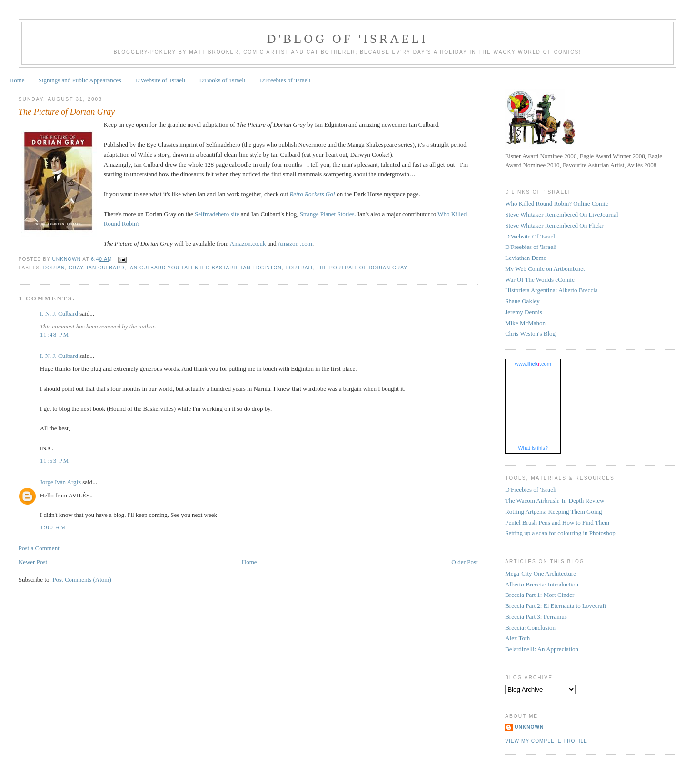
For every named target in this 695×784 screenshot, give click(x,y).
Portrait (299, 268)
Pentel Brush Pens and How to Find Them (557, 522)
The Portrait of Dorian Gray (362, 268)
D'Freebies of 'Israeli (285, 80)
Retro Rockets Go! (312, 194)
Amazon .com (295, 243)
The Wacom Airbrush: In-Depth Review (555, 501)
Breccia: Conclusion (530, 628)
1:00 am (53, 527)
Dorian (54, 268)
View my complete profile (546, 741)
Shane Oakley (522, 301)
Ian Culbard (105, 268)
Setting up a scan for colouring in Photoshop (560, 533)
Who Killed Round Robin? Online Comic (556, 203)
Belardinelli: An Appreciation (542, 649)
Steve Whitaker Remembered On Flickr (554, 225)
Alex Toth (517, 638)
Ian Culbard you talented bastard (183, 268)
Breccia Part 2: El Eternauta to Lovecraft (556, 606)
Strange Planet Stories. (328, 214)
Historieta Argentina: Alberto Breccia (551, 290)
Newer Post (33, 562)
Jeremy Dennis (524, 312)
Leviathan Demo (526, 258)
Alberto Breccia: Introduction (542, 584)
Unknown (529, 727)
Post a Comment (39, 548)
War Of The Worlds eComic (540, 280)
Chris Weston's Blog (530, 333)
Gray (76, 268)
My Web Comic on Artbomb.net (545, 269)
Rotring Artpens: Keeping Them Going (553, 511)
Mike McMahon (525, 323)
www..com (533, 364)
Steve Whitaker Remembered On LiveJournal (561, 214)
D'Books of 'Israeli (222, 80)
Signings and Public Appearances (80, 80)
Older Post (464, 562)
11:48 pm (55, 334)
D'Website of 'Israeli (160, 80)
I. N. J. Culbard (59, 313)
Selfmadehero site (217, 214)
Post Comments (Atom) (82, 580)
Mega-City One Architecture (541, 573)
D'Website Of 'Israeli (531, 236)
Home (17, 80)
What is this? (533, 448)
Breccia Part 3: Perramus (536, 617)
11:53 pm (55, 461)
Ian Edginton (262, 268)
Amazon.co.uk (248, 243)
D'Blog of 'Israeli (347, 39)
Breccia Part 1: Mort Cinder (540, 595)
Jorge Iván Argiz (60, 482)
